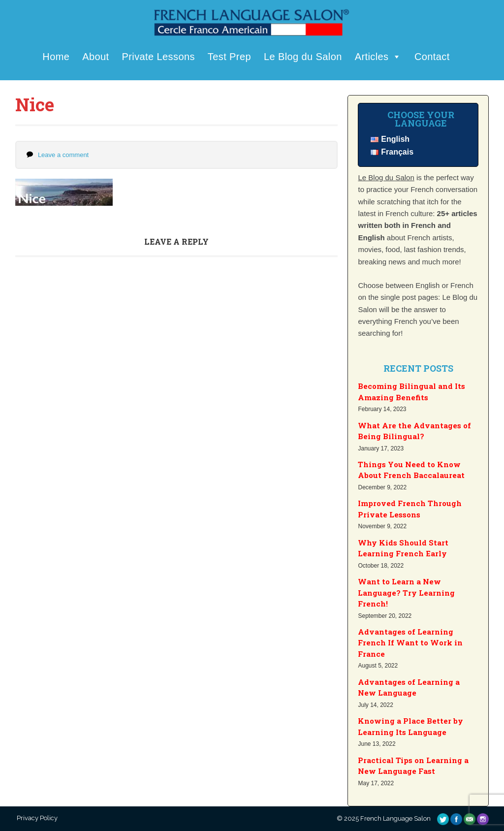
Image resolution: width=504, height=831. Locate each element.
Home (56, 57)
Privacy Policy (36, 818)
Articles (378, 57)
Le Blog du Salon (303, 57)
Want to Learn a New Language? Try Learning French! (406, 592)
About (95, 57)
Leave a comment (63, 155)
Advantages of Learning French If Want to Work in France (410, 643)
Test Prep (229, 57)
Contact (432, 57)
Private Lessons (158, 57)
